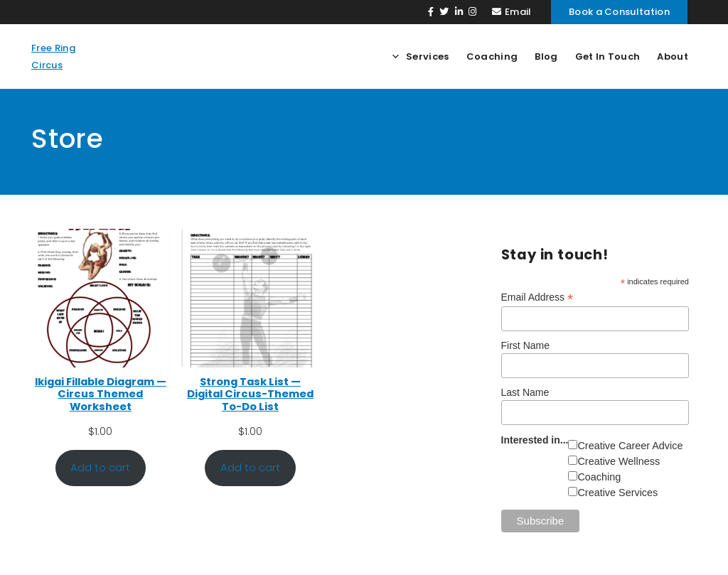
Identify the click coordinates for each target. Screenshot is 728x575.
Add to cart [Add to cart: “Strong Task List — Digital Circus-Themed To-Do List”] (250, 468)
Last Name (525, 392)
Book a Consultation (619, 12)
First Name (525, 345)
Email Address (537, 297)
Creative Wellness (619, 461)
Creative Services (617, 493)
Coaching (599, 477)
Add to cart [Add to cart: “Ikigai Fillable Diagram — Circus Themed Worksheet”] (100, 468)
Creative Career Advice (630, 446)
